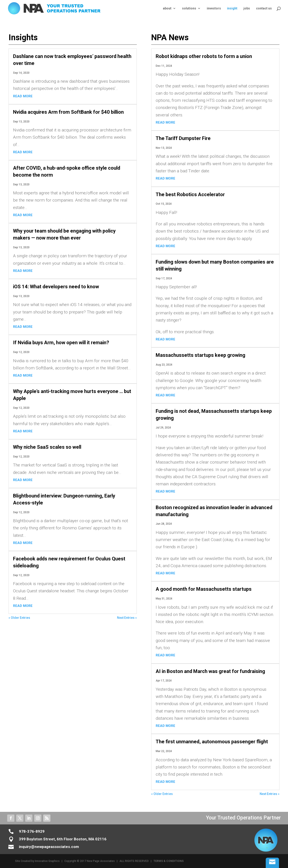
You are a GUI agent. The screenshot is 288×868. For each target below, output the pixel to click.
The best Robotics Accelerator (190, 194)
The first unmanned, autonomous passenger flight (212, 742)
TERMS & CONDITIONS (169, 861)
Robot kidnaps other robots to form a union (204, 56)
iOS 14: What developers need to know (56, 287)
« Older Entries (19, 618)
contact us (264, 8)
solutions (189, 8)
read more (23, 96)
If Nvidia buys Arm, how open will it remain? (61, 343)
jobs (247, 8)
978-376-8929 (32, 831)
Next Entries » (127, 618)
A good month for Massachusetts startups (204, 589)
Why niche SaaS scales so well (47, 447)
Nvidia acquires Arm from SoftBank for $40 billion (68, 112)
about (167, 8)
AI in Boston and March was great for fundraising (210, 671)
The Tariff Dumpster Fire (183, 138)
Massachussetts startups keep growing (200, 355)
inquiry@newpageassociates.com (49, 847)
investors (214, 8)
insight (232, 8)
